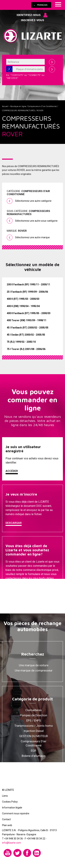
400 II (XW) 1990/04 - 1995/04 (23, 306)
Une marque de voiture (34, 665)
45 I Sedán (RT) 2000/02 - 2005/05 (26, 335)
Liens (5, 796)
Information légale (12, 808)
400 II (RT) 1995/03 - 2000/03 (23, 299)
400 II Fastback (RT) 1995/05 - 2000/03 (29, 313)
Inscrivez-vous (32, 20)
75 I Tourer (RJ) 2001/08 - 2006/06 (26, 349)
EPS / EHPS (34, 720)
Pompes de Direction (34, 715)
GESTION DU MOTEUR (34, 736)
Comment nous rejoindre (16, 813)
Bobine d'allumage (34, 756)
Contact (6, 819)
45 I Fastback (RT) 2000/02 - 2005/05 (28, 328)
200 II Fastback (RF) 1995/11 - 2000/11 (28, 284)
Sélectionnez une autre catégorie (33, 201)
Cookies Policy (10, 802)
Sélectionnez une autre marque (32, 237)
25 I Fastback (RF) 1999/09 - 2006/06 (27, 292)
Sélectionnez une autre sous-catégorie (36, 221)
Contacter (14, 587)
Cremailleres (34, 710)
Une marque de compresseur (34, 670)
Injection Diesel (34, 731)
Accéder (12, 471)
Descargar (14, 523)
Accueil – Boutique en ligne (14, 106)
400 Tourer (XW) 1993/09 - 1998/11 (27, 320)
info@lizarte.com (12, 843)
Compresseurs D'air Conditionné (42, 106)
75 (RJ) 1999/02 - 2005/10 (21, 342)
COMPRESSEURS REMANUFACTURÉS (19, 110)
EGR (34, 751)
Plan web (7, 825)
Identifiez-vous (29, 15)
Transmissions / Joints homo (34, 726)
